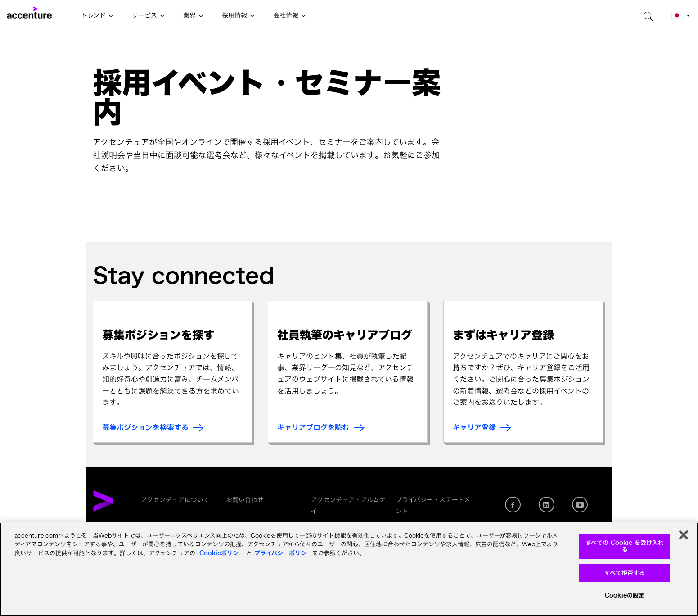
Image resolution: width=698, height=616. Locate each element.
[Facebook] (513, 505)
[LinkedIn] (547, 505)
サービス (144, 15)
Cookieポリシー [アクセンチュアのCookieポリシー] (222, 553)
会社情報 (286, 15)
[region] (349, 569)
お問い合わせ (245, 500)
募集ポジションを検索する (145, 427)
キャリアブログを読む (313, 427)
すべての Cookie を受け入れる (625, 546)
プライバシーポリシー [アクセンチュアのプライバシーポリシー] (283, 553)
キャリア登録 (474, 427)
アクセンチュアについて (175, 500)
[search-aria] (648, 16)
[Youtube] (580, 505)
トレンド (93, 15)
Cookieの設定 (625, 596)
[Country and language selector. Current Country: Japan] (679, 16)
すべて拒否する (625, 573)
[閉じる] (684, 535)
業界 (189, 15)
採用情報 (234, 15)
